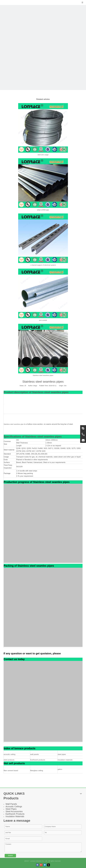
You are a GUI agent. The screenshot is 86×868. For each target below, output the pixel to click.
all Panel (12, 804)
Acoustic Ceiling (13, 806)
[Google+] (41, 865)
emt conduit (43, 320)
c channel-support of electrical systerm (43, 265)
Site (65, 386)
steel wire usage (43, 155)
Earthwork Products (15, 814)
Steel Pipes (11, 809)
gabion (60, 769)
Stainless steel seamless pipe (14, 424)
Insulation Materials (15, 816)
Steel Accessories (14, 811)
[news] (43, 47)
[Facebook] (37, 865)
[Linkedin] (45, 865)
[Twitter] (49, 865)
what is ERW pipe (43, 210)
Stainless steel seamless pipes (43, 375)
